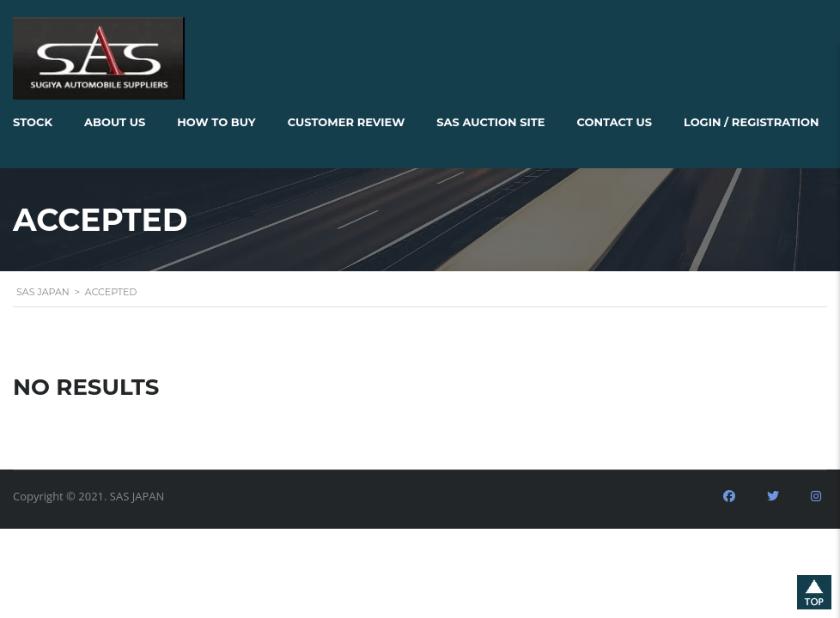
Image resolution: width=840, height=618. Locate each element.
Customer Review (347, 122)
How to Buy (216, 122)
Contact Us (615, 122)
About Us (115, 122)
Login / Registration (752, 122)
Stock (33, 122)
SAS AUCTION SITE (490, 122)
